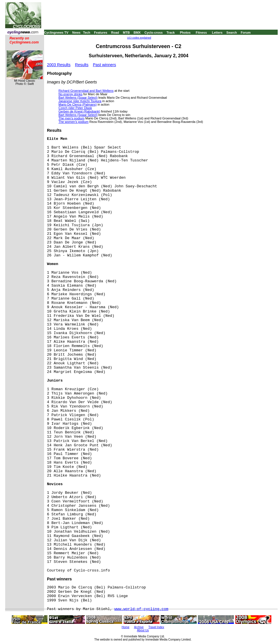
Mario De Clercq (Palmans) (78, 104)
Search (232, 33)
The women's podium (73, 122)
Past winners (105, 65)
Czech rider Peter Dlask (75, 108)
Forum (246, 33)
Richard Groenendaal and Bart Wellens (86, 91)
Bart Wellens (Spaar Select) (78, 98)
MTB (126, 33)
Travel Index (156, 627)
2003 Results (59, 65)
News (76, 33)
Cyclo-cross (154, 33)
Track (171, 33)
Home (125, 627)
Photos (185, 33)
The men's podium (71, 118)
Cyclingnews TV (56, 33)
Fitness (201, 33)
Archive (139, 627)
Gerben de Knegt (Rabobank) (79, 111)
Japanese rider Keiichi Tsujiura (80, 101)
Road (115, 33)
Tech (87, 33)
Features (101, 33)
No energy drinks (70, 94)
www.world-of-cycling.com (141, 609)
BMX (137, 33)
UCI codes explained (139, 38)
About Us (143, 630)
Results (82, 65)
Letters (217, 33)
